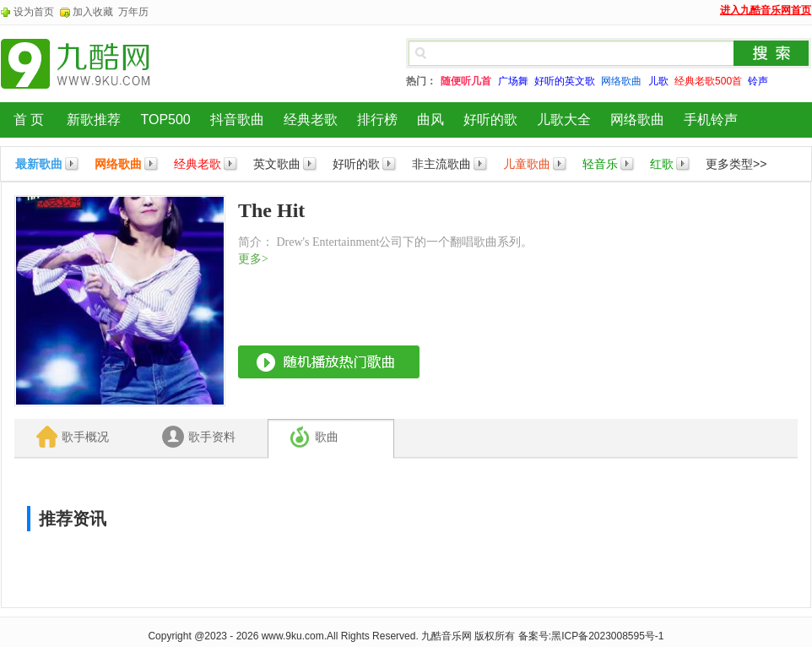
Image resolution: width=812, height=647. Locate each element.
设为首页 (34, 12)
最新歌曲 (39, 164)
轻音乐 (600, 164)
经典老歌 (311, 120)
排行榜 (377, 120)
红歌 (662, 164)
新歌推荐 (94, 120)
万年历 (133, 12)
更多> (253, 259)
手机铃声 (711, 120)
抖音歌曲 (237, 120)
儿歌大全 (564, 120)
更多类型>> (736, 164)
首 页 (29, 120)
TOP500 (165, 120)
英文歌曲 (277, 164)
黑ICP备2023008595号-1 (607, 636)
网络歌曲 (637, 120)
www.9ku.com (293, 636)
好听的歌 (490, 120)
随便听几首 (466, 81)
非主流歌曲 (441, 164)
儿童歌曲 (527, 164)
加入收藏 (93, 12)
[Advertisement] (671, 301)
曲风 (430, 120)
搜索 (771, 53)
